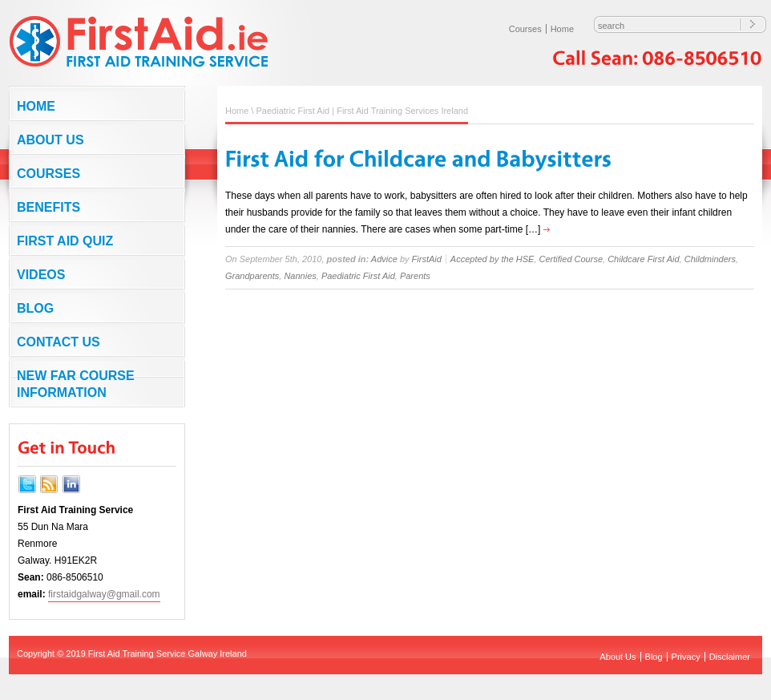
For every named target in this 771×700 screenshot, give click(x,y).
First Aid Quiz (65, 241)
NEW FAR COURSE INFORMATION (76, 384)
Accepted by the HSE (492, 259)
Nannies (300, 276)
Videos (41, 275)
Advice (384, 259)
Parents (415, 276)
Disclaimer (730, 657)
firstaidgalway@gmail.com (104, 594)
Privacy (686, 657)
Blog (35, 308)
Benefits (48, 207)
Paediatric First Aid (358, 276)
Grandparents (252, 276)
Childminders (710, 259)
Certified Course (571, 259)
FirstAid (427, 259)
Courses (525, 29)
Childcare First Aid (643, 259)
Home (562, 29)
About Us (50, 140)
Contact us (59, 342)
